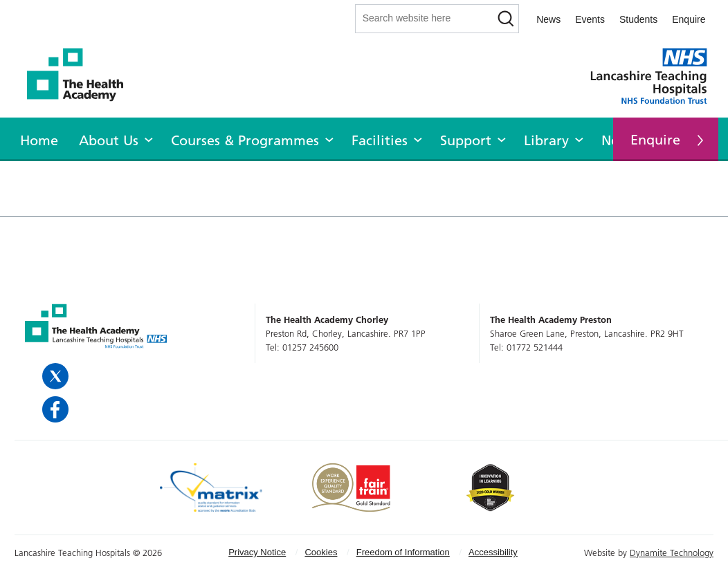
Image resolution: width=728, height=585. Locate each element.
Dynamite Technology (672, 552)
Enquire (689, 19)
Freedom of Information (403, 552)
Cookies (321, 552)
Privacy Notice (257, 552)
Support (466, 140)
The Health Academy (82, 75)
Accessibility (493, 552)
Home (39, 140)
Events (590, 19)
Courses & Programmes (245, 140)
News (548, 19)
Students (638, 19)
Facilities (380, 140)
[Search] (506, 19)
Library (546, 140)
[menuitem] (39, 138)
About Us (109, 140)
